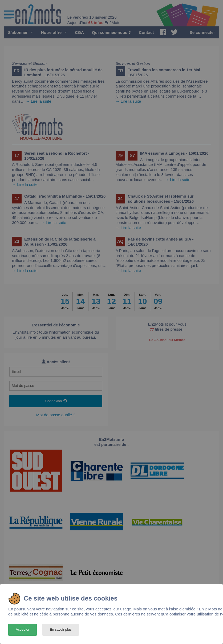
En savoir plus (61, 629)
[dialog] (111, 614)
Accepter (23, 629)
